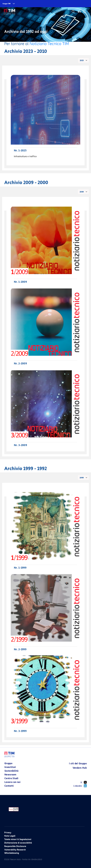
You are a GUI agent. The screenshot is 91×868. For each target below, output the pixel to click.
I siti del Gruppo (78, 764)
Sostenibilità (11, 771)
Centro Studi (11, 778)
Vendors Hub (80, 768)
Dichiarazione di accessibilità (18, 843)
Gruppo (8, 763)
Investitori (10, 767)
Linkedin (80, 786)
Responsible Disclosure (15, 846)
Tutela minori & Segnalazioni (18, 839)
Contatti (9, 786)
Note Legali (10, 836)
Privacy (8, 833)
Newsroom (10, 775)
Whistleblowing (12, 853)
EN (79, 12)
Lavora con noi (12, 782)
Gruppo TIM (7, 4)
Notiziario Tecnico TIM (49, 44)
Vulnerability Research (15, 850)
